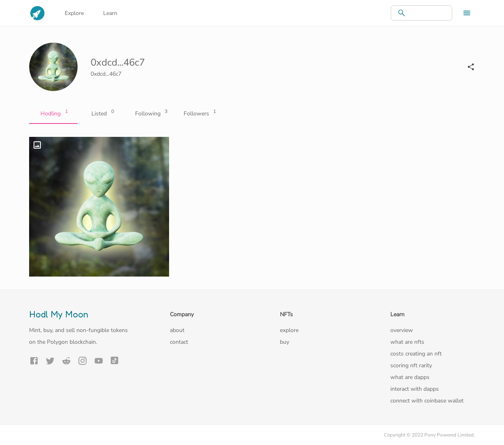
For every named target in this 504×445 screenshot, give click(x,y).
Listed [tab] (102, 114)
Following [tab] (150, 114)
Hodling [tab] (53, 114)
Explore (74, 13)
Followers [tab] (199, 114)
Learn (110, 13)
